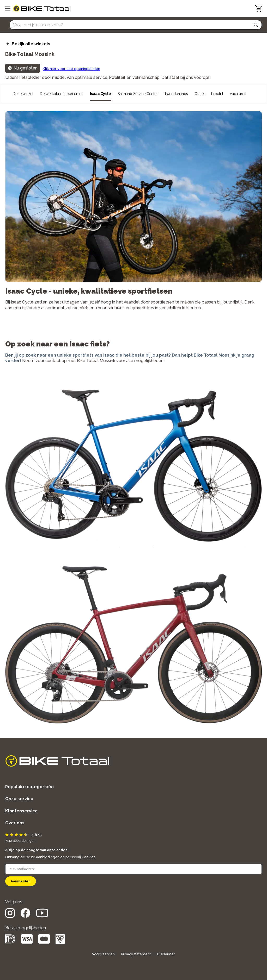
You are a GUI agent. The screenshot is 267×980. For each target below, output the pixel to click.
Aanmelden (21, 881)
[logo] (42, 9)
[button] (256, 25)
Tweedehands (176, 94)
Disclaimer (166, 954)
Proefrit (217, 94)
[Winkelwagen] (259, 8)
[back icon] (7, 44)
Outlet (200, 94)
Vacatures (238, 94)
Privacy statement (136, 954)
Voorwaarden (103, 954)
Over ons (15, 823)
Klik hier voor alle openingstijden (71, 69)
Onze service (19, 799)
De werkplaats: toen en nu (62, 94)
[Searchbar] (133, 25)
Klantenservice (22, 811)
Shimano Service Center (138, 94)
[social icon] (10, 916)
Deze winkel (23, 94)
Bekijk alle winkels (31, 44)
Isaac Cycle (101, 94)
